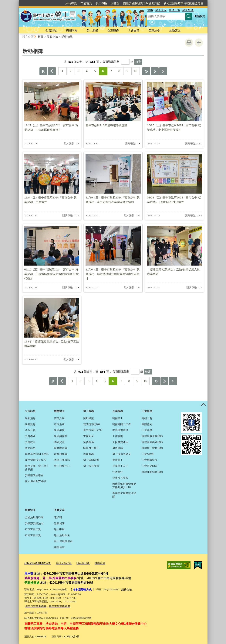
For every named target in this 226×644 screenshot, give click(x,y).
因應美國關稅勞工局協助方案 (142, 3)
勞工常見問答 (91, 466)
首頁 (41, 37)
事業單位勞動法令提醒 (124, 495)
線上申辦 (59, 529)
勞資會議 (118, 448)
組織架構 (59, 430)
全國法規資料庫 (34, 517)
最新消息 (30, 418)
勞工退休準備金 (122, 454)
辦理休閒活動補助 (152, 472)
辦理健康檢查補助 (152, 442)
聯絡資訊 (59, 442)
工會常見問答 (150, 466)
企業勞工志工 (120, 466)
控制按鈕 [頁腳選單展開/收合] (203, 405)
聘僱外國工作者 (122, 424)
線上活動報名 (62, 535)
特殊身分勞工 (91, 448)
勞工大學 (161, 10)
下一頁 (155, 71)
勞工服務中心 (62, 466)
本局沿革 (59, 424)
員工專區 (101, 3)
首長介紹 (59, 418)
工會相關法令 (150, 460)
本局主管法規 (33, 535)
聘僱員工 (118, 418)
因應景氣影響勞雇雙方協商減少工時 (124, 485)
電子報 (58, 517)
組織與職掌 (61, 436)
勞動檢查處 (61, 448)
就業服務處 (61, 454)
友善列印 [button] (189, 43)
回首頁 (115, 3)
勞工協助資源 (91, 460)
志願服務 (89, 454)
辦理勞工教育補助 (152, 448)
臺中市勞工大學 (93, 430)
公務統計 (30, 442)
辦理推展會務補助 (152, 436)
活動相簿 (67, 37)
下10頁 (146, 71)
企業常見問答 (120, 478)
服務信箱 (125, 588)
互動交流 (175, 30)
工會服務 (134, 30)
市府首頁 (86, 3)
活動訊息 (30, 424)
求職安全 (89, 436)
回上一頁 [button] (199, 43)
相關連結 (59, 547)
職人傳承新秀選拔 (35, 481)
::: (17, 2)
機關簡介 (72, 30)
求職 (150, 10)
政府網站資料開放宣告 (37, 563)
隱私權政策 (80, 563)
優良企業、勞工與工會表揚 (37, 468)
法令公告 (30, 430)
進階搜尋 (200, 16)
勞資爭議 (188, 10)
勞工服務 (92, 30)
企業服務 (113, 30)
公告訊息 (51, 30)
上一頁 (52, 71)
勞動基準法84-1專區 (37, 454)
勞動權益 (89, 418)
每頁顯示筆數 (111, 62)
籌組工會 (147, 418)
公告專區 (30, 436)
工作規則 (118, 436)
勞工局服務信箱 (63, 541)
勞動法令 (154, 30)
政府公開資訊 (62, 460)
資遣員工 (118, 460)
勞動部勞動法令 (34, 523)
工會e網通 (148, 454)
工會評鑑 (147, 430)
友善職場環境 (120, 430)
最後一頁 (163, 71)
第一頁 (43, 71)
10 (136, 71)
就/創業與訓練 (92, 424)
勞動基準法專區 (34, 475)
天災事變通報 (120, 442)
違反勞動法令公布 (35, 460)
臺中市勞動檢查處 (57, 605)
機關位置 (96, 563)
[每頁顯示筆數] (125, 62)
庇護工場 (174, 10)
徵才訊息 (30, 448)
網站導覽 (71, 3)
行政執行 (118, 472)
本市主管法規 (33, 529)
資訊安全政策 (61, 563)
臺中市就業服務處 (35, 605)
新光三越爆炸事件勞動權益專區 (184, 3)
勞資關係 (89, 442)
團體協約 (147, 424)
